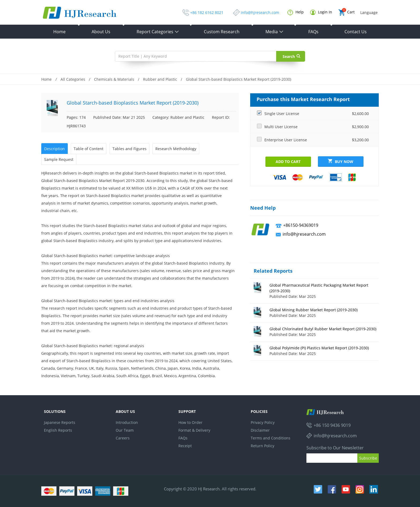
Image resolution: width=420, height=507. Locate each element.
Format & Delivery (194, 430)
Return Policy (262, 446)
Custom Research (222, 32)
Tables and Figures (130, 149)
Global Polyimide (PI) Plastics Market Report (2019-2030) (319, 348)
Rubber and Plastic (160, 79)
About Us (101, 32)
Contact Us (356, 32)
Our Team (125, 430)
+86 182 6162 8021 (207, 12)
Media (275, 32)
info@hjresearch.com (260, 12)
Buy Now (341, 161)
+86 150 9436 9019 (332, 425)
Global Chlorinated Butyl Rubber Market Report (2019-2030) (323, 329)
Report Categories (158, 32)
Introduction (127, 422)
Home (59, 32)
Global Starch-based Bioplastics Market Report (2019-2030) (239, 79)
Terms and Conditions (271, 438)
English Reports (58, 430)
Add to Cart (288, 162)
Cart (347, 12)
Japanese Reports (60, 422)
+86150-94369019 (301, 225)
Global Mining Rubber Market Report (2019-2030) (314, 310)
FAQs (313, 32)
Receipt (185, 446)
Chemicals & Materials (114, 79)
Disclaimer (260, 430)
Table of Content (89, 149)
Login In (321, 12)
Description (55, 149)
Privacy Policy (263, 422)
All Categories (73, 79)
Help (296, 12)
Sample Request (59, 159)
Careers (123, 438)
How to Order (190, 422)
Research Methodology (176, 149)
